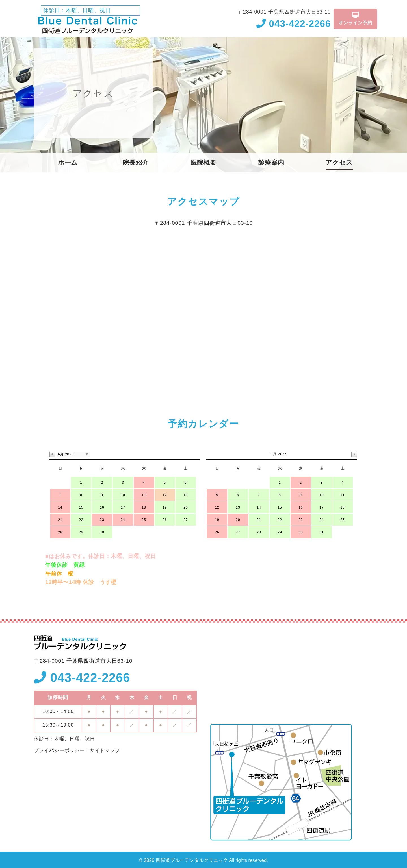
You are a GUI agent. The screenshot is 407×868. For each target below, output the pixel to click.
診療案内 (271, 163)
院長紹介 (136, 163)
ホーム (68, 163)
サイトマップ (105, 750)
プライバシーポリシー (59, 750)
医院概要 (203, 163)
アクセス (339, 163)
